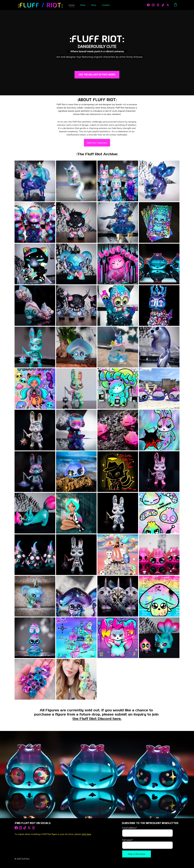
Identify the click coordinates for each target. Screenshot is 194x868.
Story (94, 5)
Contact (106, 5)
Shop (83, 5)
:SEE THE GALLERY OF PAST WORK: (97, 75)
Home (72, 5)
